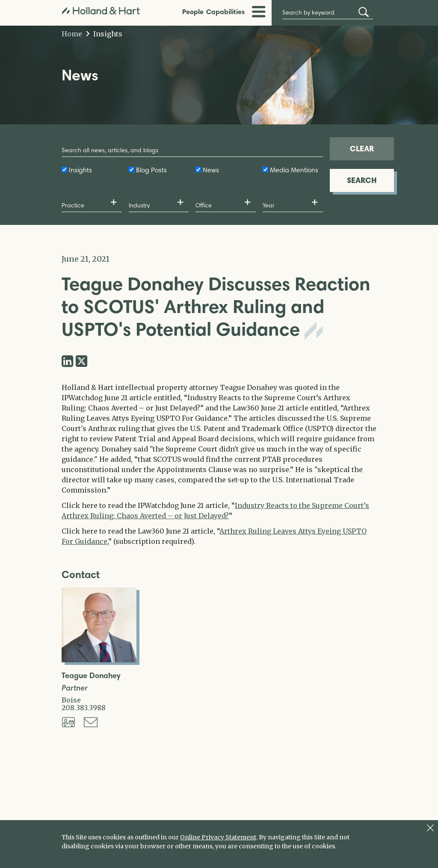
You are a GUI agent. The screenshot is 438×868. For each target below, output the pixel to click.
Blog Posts (151, 170)
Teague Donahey (91, 676)
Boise (71, 700)
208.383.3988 (84, 708)
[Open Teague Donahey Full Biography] (99, 660)
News (211, 170)
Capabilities (225, 12)
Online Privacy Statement (218, 837)
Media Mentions (294, 170)
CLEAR (362, 149)
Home (72, 34)
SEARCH (362, 180)
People (193, 12)
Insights (104, 34)
